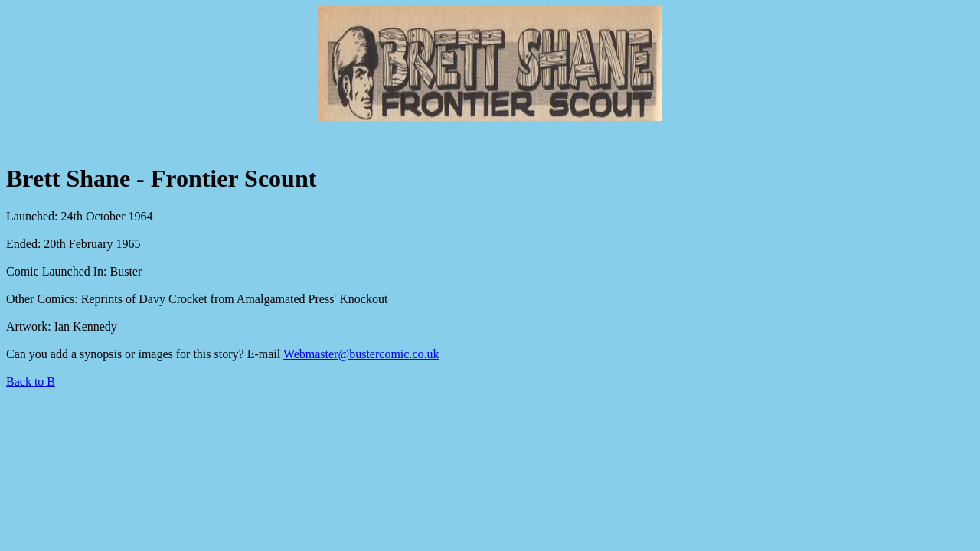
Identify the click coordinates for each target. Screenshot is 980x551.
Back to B (31, 381)
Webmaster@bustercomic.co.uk (361, 354)
